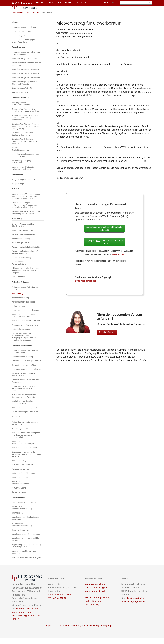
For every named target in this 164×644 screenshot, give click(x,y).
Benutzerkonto (65, 3)
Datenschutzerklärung (70, 632)
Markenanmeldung (95, 590)
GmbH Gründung (93, 607)
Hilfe (50, 3)
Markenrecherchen (21, 618)
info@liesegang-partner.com (135, 608)
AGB (86, 632)
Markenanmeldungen (27, 615)
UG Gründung (92, 611)
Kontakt (39, 3)
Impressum (51, 632)
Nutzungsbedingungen (102, 632)
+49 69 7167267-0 (135, 604)
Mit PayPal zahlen (57, 604)
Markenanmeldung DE (96, 594)
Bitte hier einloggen (86, 287)
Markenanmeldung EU (96, 597)
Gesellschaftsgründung (97, 604)
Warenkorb (82, 3)
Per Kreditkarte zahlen (59, 601)
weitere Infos (118, 261)
